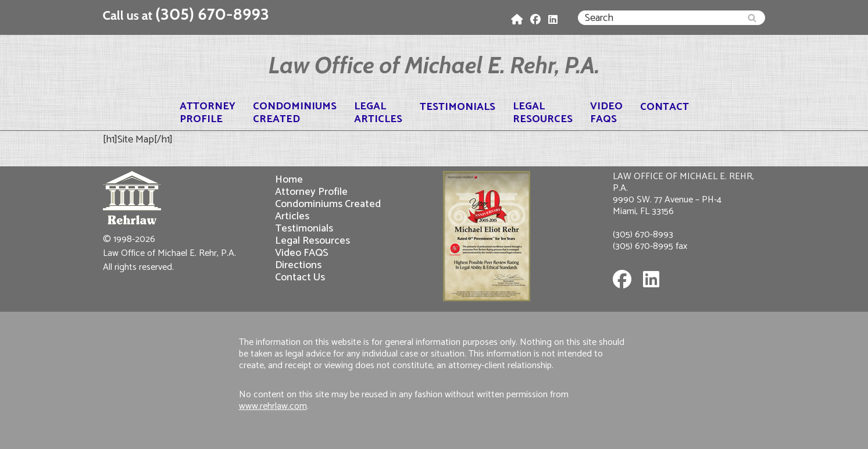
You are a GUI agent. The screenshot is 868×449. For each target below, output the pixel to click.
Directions (298, 265)
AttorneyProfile (208, 113)
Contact (665, 107)
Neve (114, 433)
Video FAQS (302, 253)
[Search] (658, 18)
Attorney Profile (311, 192)
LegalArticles (378, 113)
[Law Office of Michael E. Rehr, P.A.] (434, 65)
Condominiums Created (328, 204)
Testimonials (458, 107)
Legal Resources (312, 240)
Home (289, 179)
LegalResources (543, 113)
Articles (292, 216)
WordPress (208, 433)
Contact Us (300, 277)
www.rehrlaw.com (273, 406)
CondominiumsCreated (295, 113)
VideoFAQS (606, 113)
